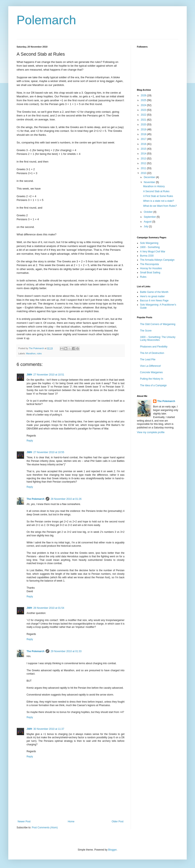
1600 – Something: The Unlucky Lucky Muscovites (158, 339)
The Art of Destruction (152, 353)
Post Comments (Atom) (45, 828)
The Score (146, 331)
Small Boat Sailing (150, 273)
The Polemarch (35, 499)
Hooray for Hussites (151, 268)
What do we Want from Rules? (160, 206)
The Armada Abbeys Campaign (157, 260)
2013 (144, 159)
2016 (144, 144)
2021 (144, 120)
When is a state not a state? (159, 201)
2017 (144, 139)
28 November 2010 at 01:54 (49, 608)
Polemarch (46, 20)
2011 (144, 168)
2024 (144, 105)
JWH (29, 375)
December (150, 177)
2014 (144, 154)
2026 (144, 95)
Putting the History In (152, 379)
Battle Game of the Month (154, 292)
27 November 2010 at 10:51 (49, 375)
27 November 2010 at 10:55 (49, 452)
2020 (144, 125)
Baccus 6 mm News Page (154, 301)
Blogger (112, 850)
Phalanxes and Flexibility (154, 347)
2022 (144, 115)
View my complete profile (151, 432)
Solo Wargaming (149, 243)
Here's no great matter (152, 296)
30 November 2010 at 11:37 (49, 729)
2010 (144, 173)
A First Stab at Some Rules (158, 196)
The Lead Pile (148, 359)
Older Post (118, 822)
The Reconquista (149, 264)
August (148, 222)
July (146, 226)
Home (71, 822)
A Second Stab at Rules (156, 191)
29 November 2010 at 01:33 (66, 651)
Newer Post (24, 822)
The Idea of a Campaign (153, 385)
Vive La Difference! (151, 366)
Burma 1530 (147, 256)
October (149, 212)
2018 (144, 134)
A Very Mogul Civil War (153, 252)
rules (39, 353)
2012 (144, 163)
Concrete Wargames (151, 372)
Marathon (31, 353)
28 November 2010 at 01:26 (66, 499)
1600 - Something (150, 247)
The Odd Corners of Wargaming (158, 324)
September (150, 217)
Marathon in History (154, 186)
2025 (144, 100)
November (150, 182)
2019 (144, 130)
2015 (144, 149)
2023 (144, 110)
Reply (30, 441)
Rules (143, 277)
